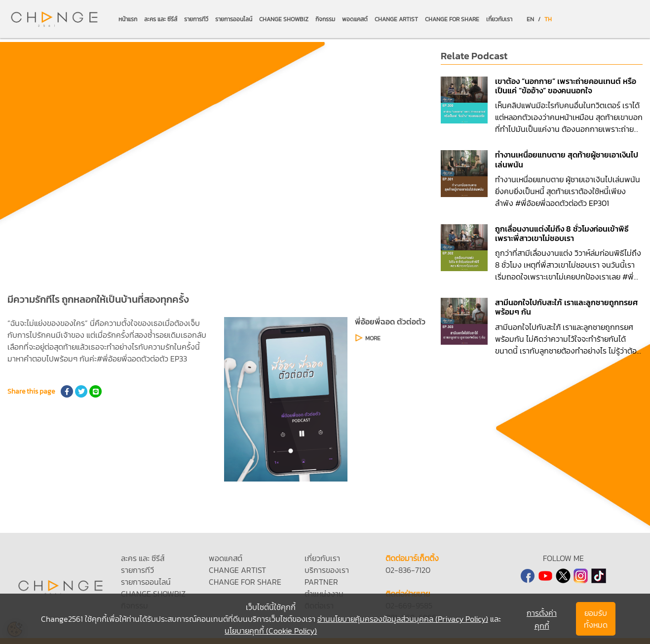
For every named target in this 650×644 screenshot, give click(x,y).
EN (530, 19)
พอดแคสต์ (355, 19)
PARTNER (321, 582)
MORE (373, 338)
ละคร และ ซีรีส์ (161, 19)
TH (548, 19)
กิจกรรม (325, 19)
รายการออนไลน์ (234, 19)
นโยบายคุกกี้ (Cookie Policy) (271, 631)
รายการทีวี (196, 19)
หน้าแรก (128, 19)
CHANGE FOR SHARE (452, 19)
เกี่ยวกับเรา (499, 19)
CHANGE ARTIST (396, 19)
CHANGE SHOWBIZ (284, 19)
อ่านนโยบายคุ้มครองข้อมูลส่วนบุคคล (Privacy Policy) (403, 619)
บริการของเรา (327, 570)
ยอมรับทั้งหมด (596, 619)
